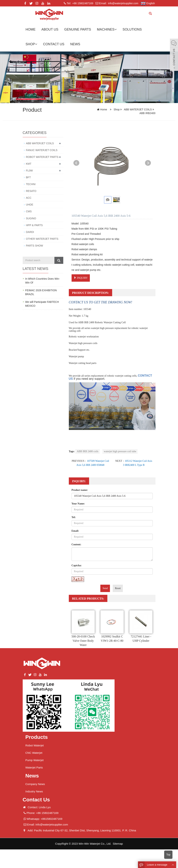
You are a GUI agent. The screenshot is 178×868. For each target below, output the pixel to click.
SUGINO (31, 218)
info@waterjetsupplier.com (123, 3)
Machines (107, 29)
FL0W (29, 171)
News (75, 44)
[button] (116, 29)
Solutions (132, 29)
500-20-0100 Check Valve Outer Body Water (83, 641)
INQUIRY (81, 278)
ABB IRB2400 (147, 113)
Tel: (74, 517)
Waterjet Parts (34, 767)
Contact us (54, 44)
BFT (28, 177)
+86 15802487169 (82, 3)
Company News (35, 784)
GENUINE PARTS (78, 29)
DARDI (30, 232)
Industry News (34, 791)
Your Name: (78, 504)
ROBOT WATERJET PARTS (42, 157)
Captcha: (77, 565)
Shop (31, 44)
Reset (118, 588)
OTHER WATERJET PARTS (42, 239)
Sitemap (118, 844)
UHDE (30, 205)
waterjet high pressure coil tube (120, 451)
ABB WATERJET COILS (138, 109)
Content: (76, 544)
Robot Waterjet (35, 745)
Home (31, 29)
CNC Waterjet (34, 753)
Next (148, 163)
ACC (29, 198)
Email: (75, 531)
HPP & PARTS (34, 225)
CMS (29, 211)
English (148, 3)
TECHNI (31, 184)
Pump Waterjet (35, 760)
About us (50, 29)
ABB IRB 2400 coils (88, 451)
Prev (76, 163)
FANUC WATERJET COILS (42, 150)
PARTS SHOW (35, 245)
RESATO (31, 191)
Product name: (80, 490)
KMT (29, 164)
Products (37, 737)
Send (105, 588)
